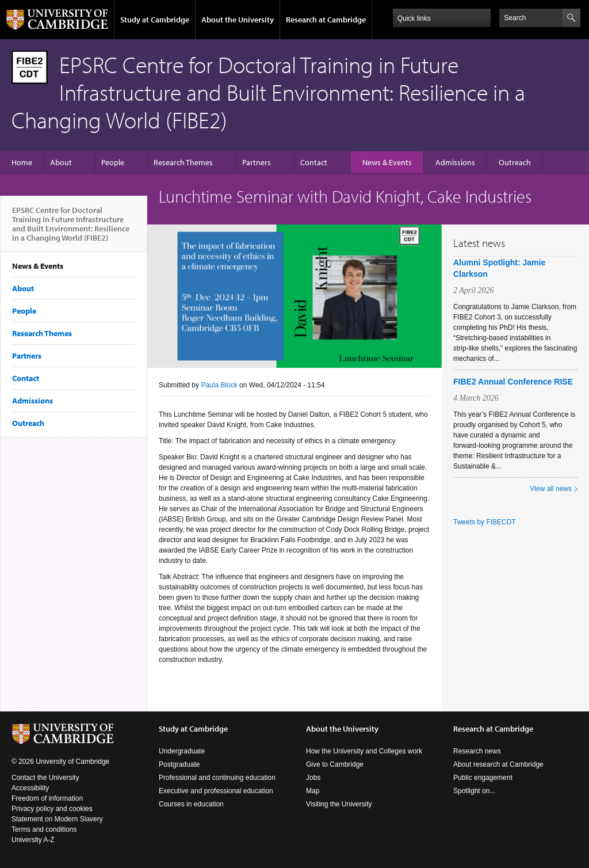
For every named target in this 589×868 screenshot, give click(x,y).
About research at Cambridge (498, 764)
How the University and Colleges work (364, 751)
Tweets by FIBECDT (485, 522)
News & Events (387, 162)
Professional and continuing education (217, 778)
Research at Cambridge (326, 20)
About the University (238, 20)
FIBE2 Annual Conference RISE (513, 382)
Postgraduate (179, 764)
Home (22, 162)
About (61, 162)
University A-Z (33, 840)
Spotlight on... (474, 791)
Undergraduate (182, 751)
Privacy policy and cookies (52, 809)
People (113, 162)
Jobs (313, 778)
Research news (477, 751)
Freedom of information (47, 798)
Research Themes (183, 162)
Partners (257, 162)
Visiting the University (339, 804)
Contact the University (45, 778)
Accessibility (30, 788)
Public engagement (483, 778)
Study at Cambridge (155, 20)
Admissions (455, 162)
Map (313, 791)
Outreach (515, 162)
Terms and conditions (44, 829)
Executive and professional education (216, 791)
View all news (551, 489)
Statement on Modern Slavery (57, 819)
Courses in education (191, 804)
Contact (314, 162)
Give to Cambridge (335, 764)
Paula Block (219, 385)
